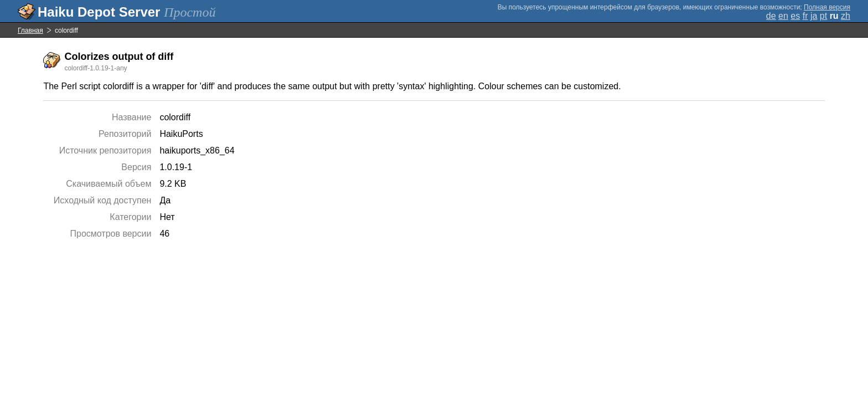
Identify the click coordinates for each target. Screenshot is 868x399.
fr (805, 16)
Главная (30, 30)
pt (823, 16)
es (795, 16)
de (771, 16)
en (783, 16)
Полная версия (827, 7)
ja (814, 16)
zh (846, 16)
